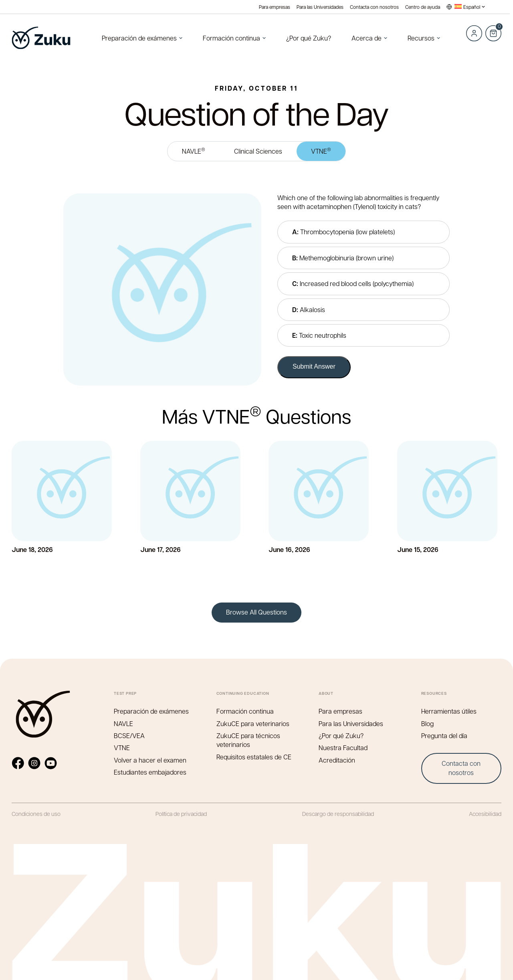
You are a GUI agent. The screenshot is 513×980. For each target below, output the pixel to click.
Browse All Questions (256, 612)
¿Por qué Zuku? (309, 38)
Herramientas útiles (449, 711)
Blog (427, 723)
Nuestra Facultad (343, 748)
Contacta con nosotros (374, 7)
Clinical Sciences (258, 151)
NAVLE (194, 151)
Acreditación (337, 760)
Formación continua (231, 38)
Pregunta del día (444, 736)
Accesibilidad (485, 814)
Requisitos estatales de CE (254, 757)
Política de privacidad (181, 814)
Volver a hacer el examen (150, 760)
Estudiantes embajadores (150, 772)
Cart (493, 29)
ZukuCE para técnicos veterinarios (248, 740)
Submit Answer (314, 366)
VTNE (321, 151)
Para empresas (275, 7)
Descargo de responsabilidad (338, 814)
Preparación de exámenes (139, 38)
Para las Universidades (320, 7)
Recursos (421, 38)
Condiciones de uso (36, 814)
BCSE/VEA (129, 736)
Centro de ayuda (423, 7)
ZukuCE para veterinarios (253, 723)
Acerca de (367, 38)
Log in (474, 33)
